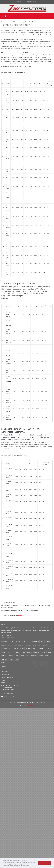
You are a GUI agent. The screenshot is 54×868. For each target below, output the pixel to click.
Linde (23, 652)
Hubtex (16, 649)
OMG (43, 652)
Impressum (6, 674)
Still (27, 656)
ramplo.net (21, 615)
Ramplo (4, 656)
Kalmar (49, 649)
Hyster (22, 649)
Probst (49, 652)
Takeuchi (40, 656)
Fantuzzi (28, 645)
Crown (4, 645)
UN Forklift (5, 659)
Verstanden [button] (45, 863)
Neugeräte (24, 22)
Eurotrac (21, 645)
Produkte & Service (13, 22)
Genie (44, 645)
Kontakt (5, 672)
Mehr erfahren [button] (25, 865)
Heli (10, 649)
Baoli (24, 642)
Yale (17, 659)
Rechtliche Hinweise (8, 677)
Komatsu (10, 652)
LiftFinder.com (30, 705)
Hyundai (29, 649)
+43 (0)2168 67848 (8, 693)
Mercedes (37, 652)
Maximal (29, 652)
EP (15, 645)
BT (42, 642)
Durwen (10, 645)
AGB (3, 680)
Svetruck (33, 656)
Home (3, 22)
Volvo (12, 659)
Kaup (3, 652)
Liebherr (17, 652)
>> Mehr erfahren (6, 635)
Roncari (11, 656)
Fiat (39, 645)
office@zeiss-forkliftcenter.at (11, 697)
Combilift (48, 642)
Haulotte (4, 649)
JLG (34, 649)
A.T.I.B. (12, 642)
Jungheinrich (41, 649)
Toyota (47, 656)
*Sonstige (5, 642)
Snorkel (22, 656)
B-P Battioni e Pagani (33, 642)
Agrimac (18, 642)
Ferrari (34, 645)
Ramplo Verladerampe (35, 22)
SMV (16, 656)
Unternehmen (6, 669)
